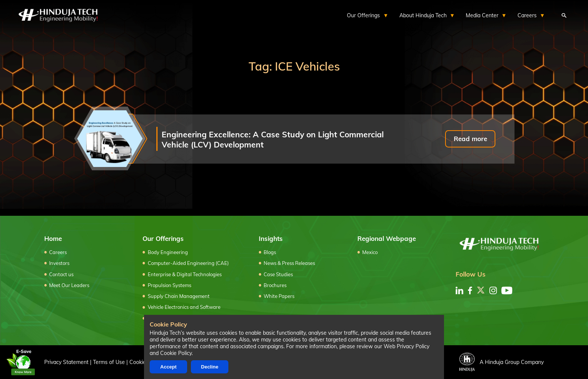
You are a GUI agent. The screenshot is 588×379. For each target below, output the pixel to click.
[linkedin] (459, 290)
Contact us (61, 274)
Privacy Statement (66, 362)
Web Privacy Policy (406, 346)
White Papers (279, 296)
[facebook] (470, 290)
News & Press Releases (289, 263)
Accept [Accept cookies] (168, 367)
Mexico (370, 252)
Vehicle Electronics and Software (184, 307)
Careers (58, 252)
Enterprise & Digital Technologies (185, 274)
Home (53, 238)
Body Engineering (168, 252)
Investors (59, 263)
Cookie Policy (176, 353)
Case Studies (278, 274)
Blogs (270, 252)
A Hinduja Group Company (502, 362)
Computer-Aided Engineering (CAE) (188, 263)
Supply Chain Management (179, 296)
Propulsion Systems (169, 285)
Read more (470, 139)
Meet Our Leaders (69, 285)
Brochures (275, 285)
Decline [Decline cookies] (210, 367)
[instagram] (493, 290)
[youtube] (507, 290)
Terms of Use (109, 362)
